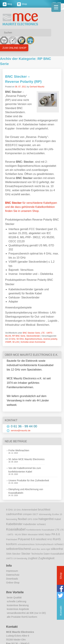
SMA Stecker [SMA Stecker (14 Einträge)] (13, 554)
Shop (22, 4)
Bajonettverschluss (34, 339)
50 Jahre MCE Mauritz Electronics (26, 459)
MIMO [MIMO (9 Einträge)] (41, 535)
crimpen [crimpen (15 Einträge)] (27, 514)
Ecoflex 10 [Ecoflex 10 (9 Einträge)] (57, 514)
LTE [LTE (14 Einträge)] (57, 530)
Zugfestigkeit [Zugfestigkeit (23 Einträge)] (46, 558)
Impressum (12, 571)
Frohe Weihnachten (19, 450)
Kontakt (61, 611)
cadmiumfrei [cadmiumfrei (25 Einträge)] (14, 514)
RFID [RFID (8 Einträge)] (50, 539)
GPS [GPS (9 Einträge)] (30, 519)
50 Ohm (20, 339)
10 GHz (12, 339)
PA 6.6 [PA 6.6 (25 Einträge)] (56, 534)
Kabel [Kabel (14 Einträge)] (58, 519)
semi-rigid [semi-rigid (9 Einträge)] (45, 549)
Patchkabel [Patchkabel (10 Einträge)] (12, 539)
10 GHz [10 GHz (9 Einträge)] (17, 510)
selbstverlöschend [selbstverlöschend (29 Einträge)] (18, 549)
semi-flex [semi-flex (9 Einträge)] (36, 549)
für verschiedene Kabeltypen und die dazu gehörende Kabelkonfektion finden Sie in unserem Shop (31, 207)
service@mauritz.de (21, 430)
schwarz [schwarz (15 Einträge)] (59, 544)
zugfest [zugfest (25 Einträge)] (33, 558)
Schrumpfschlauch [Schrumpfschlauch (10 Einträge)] (44, 544)
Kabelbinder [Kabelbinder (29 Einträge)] (14, 524)
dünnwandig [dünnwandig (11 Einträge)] (45, 514)
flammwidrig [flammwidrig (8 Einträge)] (12, 519)
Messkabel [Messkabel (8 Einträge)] (33, 535)
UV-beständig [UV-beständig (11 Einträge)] (20, 558)
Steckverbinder (33, 336)
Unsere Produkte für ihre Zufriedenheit (29, 480)
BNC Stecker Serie (31, 333)
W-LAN (16, 342)
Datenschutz (13, 575)
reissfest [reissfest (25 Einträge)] (41, 539)
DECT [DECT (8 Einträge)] (35, 514)
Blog (7, 4)
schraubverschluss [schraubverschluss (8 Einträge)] (26, 544)
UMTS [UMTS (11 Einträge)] (9, 558)
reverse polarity (50, 339)
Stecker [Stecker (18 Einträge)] (26, 554)
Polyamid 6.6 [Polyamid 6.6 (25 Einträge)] (26, 539)
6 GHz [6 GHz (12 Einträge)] (9, 510)
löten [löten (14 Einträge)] (24, 534)
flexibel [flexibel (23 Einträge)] (22, 519)
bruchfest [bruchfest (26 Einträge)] (44, 509)
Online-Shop (13, 583)
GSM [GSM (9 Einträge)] (35, 519)
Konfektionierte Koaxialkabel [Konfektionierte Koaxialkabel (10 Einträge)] (40, 530)
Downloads (12, 579)
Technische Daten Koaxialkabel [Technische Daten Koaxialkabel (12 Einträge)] (47, 554)
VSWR (8, 342)
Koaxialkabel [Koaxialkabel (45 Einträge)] (16, 529)
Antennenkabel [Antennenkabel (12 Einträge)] (30, 510)
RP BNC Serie (19, 336)
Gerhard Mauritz (37, 87)
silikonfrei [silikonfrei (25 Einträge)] (57, 549)
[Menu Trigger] (56, 7)
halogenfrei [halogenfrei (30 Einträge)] (46, 519)
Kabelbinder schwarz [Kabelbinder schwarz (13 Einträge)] (34, 524)
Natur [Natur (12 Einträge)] (48, 534)
